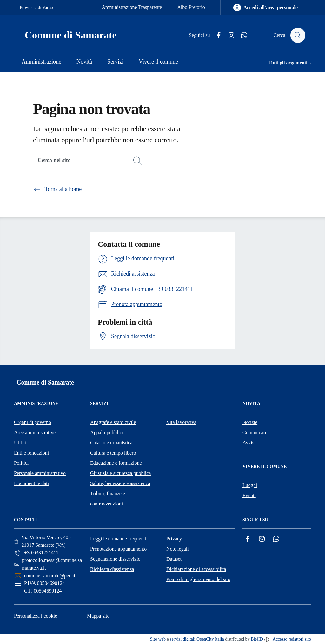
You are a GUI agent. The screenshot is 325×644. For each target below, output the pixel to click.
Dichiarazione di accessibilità (196, 569)
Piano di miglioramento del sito (198, 579)
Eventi (249, 495)
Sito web (158, 639)
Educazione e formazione (116, 463)
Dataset (174, 559)
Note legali (178, 549)
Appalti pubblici (107, 432)
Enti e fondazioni (31, 453)
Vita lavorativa (181, 422)
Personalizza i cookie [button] (36, 616)
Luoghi (250, 485)
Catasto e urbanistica (111, 443)
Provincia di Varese (37, 7)
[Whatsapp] (242, 35)
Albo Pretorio (191, 7)
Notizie (250, 422)
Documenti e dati (31, 483)
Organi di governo (33, 422)
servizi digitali (182, 639)
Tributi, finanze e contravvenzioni (108, 499)
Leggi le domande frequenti (118, 539)
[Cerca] (137, 161)
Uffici (20, 443)
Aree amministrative (35, 432)
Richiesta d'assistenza (112, 569)
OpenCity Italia (210, 639)
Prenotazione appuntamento (118, 549)
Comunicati (254, 432)
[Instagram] (229, 35)
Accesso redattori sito (292, 639)
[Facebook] (216, 35)
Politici (21, 463)
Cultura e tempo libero (113, 453)
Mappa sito (98, 616)
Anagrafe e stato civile (113, 422)
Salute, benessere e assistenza (120, 483)
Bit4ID (257, 639)
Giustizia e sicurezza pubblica (120, 473)
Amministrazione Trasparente (132, 7)
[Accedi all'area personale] (265, 8)
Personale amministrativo (40, 473)
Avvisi (249, 443)
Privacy (174, 539)
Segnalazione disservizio (115, 559)
